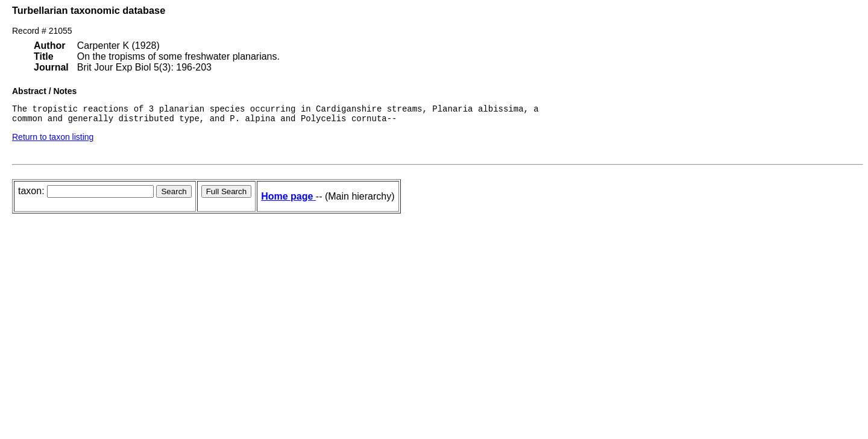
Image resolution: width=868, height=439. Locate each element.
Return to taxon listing (53, 141)
